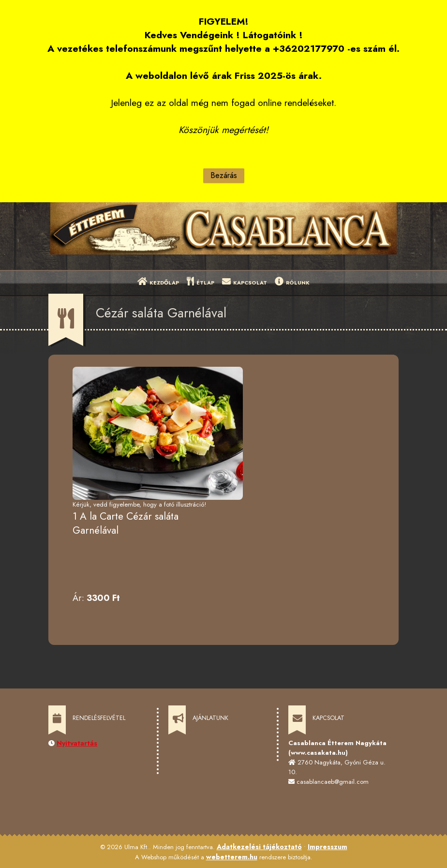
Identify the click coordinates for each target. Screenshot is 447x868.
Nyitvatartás (77, 743)
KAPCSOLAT (245, 282)
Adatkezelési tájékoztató (259, 847)
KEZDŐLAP (158, 282)
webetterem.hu (232, 857)
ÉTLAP (201, 282)
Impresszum (328, 847)
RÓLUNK (292, 282)
